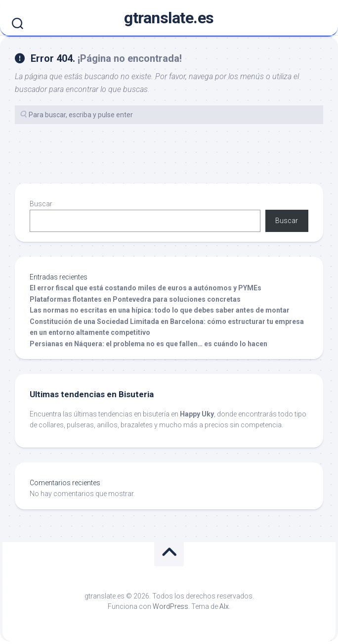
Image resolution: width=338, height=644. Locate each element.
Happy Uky (197, 414)
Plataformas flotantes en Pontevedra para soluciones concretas (135, 299)
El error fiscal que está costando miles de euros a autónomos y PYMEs (146, 288)
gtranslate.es (169, 18)
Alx (224, 606)
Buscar (41, 204)
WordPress (170, 606)
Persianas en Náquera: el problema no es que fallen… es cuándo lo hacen (148, 344)
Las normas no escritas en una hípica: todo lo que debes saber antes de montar (160, 310)
